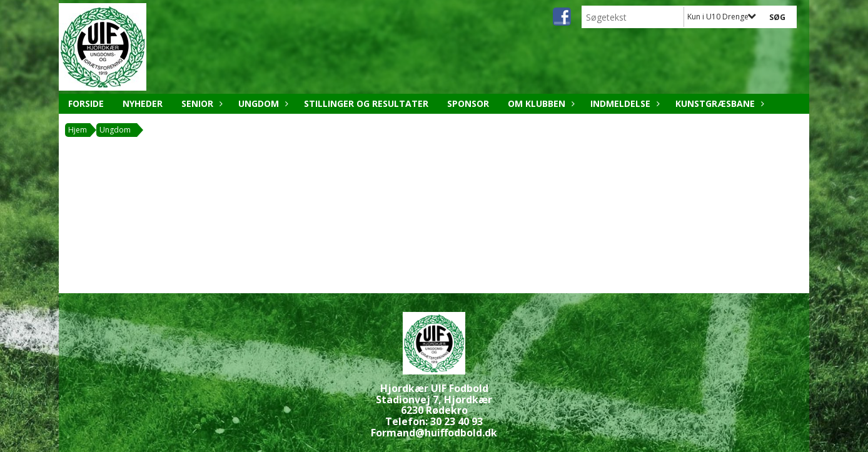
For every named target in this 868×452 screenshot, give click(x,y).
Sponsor (468, 103)
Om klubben (540, 103)
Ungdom (262, 103)
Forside (86, 103)
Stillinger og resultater (366, 103)
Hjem (78, 130)
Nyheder (143, 103)
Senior (200, 103)
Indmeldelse (623, 103)
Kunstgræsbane (718, 103)
